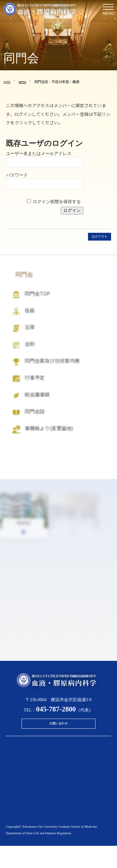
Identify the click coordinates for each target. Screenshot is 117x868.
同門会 (27, 82)
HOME (8, 82)
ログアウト (96, 237)
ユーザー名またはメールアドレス (39, 153)
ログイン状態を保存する (57, 202)
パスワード (17, 175)
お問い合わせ (59, 744)
